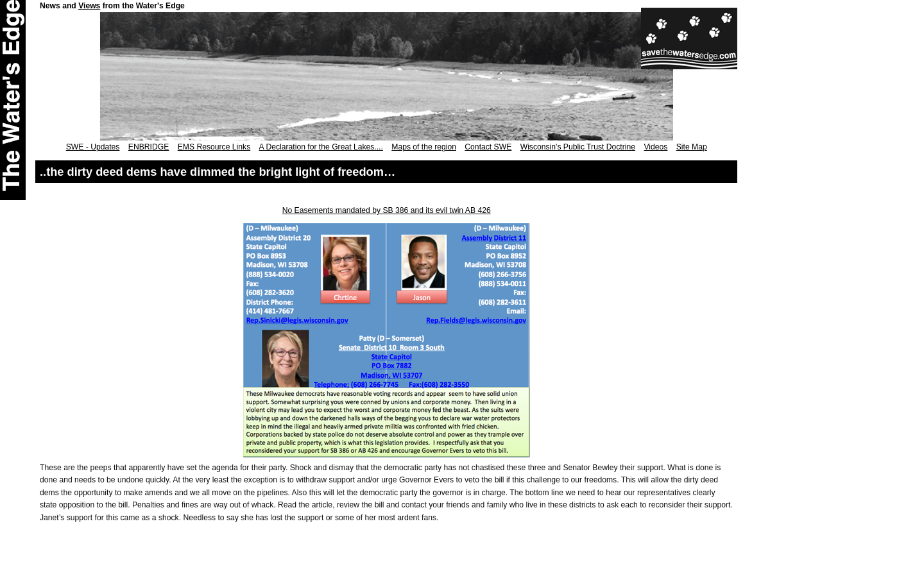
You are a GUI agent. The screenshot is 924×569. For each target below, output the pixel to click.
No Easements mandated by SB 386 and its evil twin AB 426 (387, 210)
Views (89, 6)
